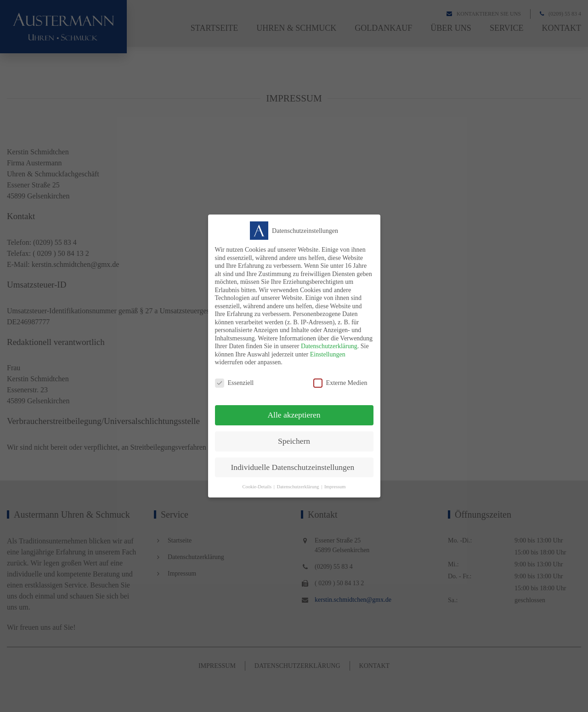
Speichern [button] (294, 441)
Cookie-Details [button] (257, 487)
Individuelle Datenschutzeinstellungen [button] (293, 467)
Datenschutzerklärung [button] (298, 487)
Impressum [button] (335, 487)
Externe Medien (340, 383)
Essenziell (235, 383)
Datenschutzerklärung (329, 346)
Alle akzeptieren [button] (294, 415)
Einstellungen (328, 354)
